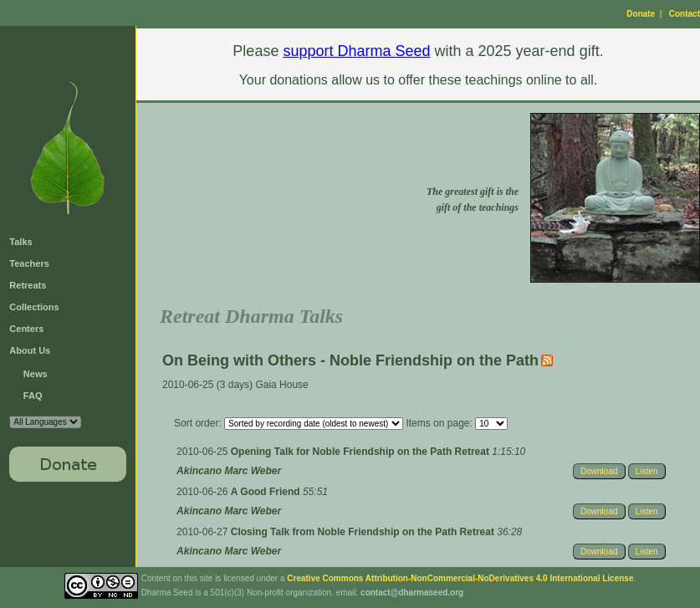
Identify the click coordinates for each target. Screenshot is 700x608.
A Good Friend (267, 492)
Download (599, 471)
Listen (647, 471)
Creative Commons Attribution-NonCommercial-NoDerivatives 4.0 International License (460, 578)
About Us (30, 350)
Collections (34, 307)
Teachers (29, 263)
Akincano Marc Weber (229, 471)
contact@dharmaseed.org (412, 593)
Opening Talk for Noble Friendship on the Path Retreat (361, 452)
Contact (685, 14)
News (36, 374)
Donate (641, 14)
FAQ (33, 396)
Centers (26, 329)
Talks (20, 242)
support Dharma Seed (356, 51)
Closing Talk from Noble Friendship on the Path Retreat (364, 532)
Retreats (28, 285)
